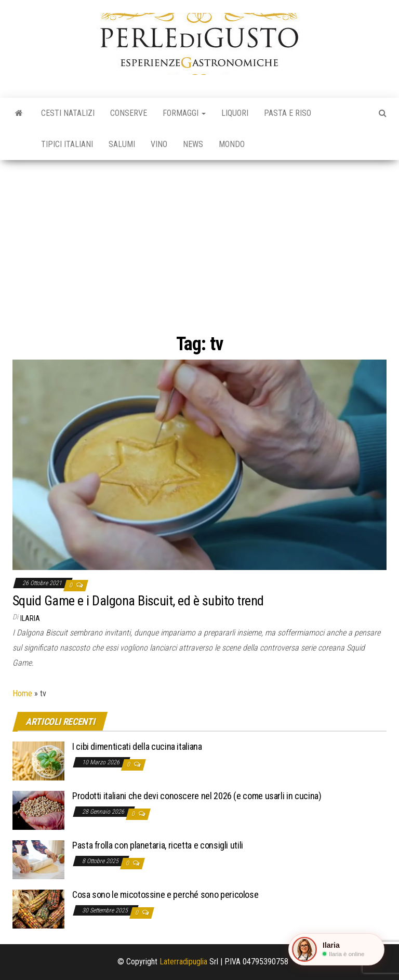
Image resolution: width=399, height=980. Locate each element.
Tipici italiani (67, 144)
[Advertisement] (199, 238)
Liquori (235, 113)
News (193, 144)
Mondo (232, 144)
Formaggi (184, 113)
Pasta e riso (288, 113)
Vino (159, 144)
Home (22, 693)
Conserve (129, 113)
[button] (336, 949)
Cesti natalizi (68, 113)
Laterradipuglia (183, 962)
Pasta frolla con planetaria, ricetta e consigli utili (158, 845)
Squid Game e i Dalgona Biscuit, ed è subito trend (138, 601)
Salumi (122, 144)
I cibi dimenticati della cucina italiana (137, 746)
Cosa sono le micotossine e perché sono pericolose (165, 895)
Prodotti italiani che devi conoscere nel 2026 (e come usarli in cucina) (197, 796)
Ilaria (30, 618)
